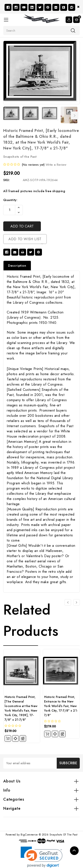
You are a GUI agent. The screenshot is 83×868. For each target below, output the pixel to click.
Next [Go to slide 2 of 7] (75, 115)
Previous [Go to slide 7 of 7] (6, 115)
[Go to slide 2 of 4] (76, 602)
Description (17, 266)
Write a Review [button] (56, 165)
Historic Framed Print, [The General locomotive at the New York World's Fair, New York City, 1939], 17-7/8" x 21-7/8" (21, 708)
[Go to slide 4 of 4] (68, 602)
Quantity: (10, 200)
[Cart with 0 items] (76, 20)
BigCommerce (29, 835)
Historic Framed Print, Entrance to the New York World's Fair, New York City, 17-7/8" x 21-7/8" (61, 706)
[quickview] (15, 738)
